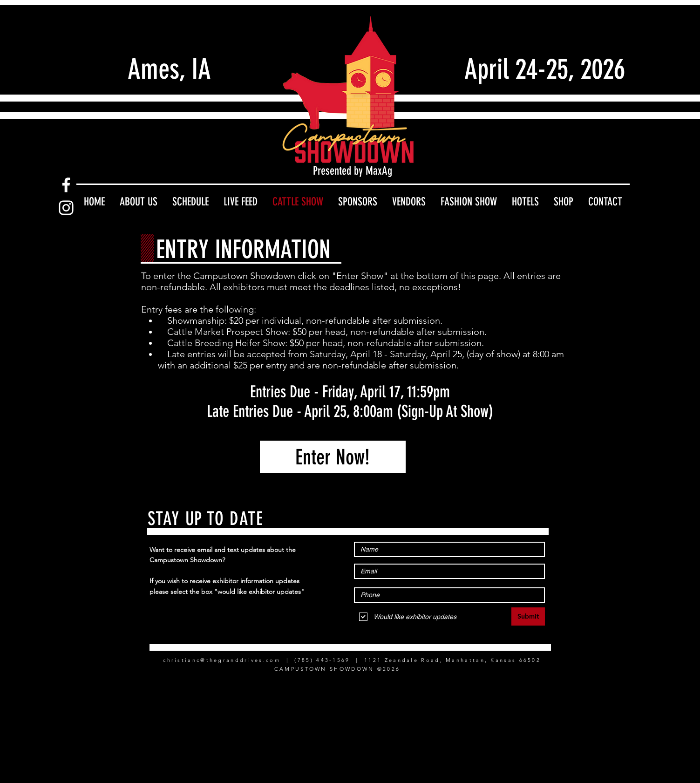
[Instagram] (66, 208)
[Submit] (528, 616)
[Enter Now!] (333, 457)
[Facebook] (66, 185)
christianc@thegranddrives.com (222, 660)
